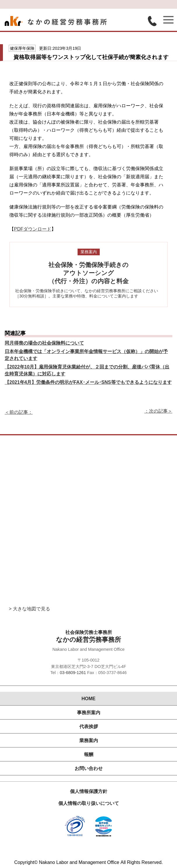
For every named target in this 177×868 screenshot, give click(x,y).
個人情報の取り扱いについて (89, 803)
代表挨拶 (89, 727)
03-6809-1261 (73, 673)
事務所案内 (89, 713)
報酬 (89, 754)
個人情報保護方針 (89, 791)
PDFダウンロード (33, 229)
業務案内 (89, 740)
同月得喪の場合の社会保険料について (44, 343)
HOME (89, 699)
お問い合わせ (89, 768)
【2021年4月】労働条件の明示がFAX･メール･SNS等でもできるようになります (88, 382)
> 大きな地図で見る (29, 609)
